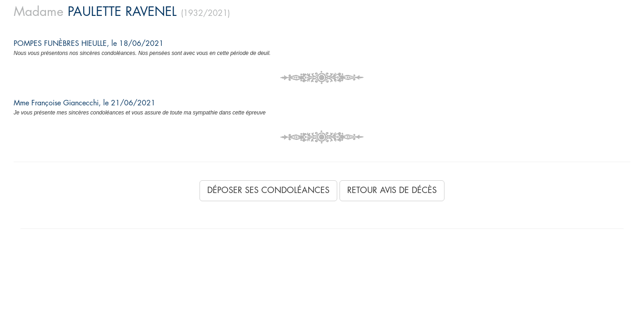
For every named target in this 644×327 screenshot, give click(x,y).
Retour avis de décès (392, 190)
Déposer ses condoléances (268, 190)
